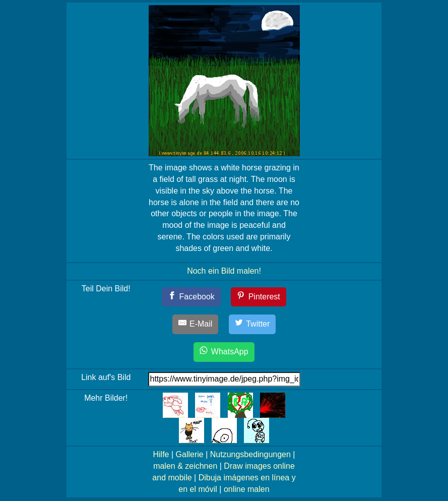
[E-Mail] (196, 324)
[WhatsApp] (224, 352)
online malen (247, 489)
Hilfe (161, 454)
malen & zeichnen (185, 466)
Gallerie (190, 454)
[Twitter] (252, 324)
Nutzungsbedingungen (250, 454)
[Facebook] (191, 297)
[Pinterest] (259, 297)
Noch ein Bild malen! (224, 271)
